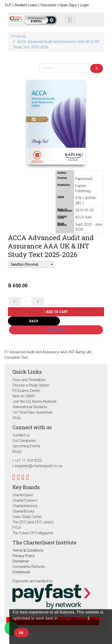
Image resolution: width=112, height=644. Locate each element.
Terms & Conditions (28, 550)
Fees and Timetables (29, 380)
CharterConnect (25, 500)
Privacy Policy (24, 556)
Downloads (21, 572)
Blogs (17, 451)
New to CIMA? (24, 396)
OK (21, 633)
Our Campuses (24, 441)
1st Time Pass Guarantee (33, 412)
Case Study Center (27, 517)
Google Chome (72, 618)
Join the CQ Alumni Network (35, 402)
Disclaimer (21, 561)
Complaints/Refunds (29, 567)
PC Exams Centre (26, 391)
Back (34, 321)
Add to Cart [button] (56, 312)
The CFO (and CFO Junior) (33, 522)
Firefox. (98, 618)
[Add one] (38, 301)
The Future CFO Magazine (33, 533)
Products (19, 36)
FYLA (17, 528)
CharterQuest (23, 495)
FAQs (17, 418)
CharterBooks (23, 511)
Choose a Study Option (31, 385)
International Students (30, 407)
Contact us (21, 435)
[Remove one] (14, 301)
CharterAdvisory (25, 506)
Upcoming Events (26, 446)
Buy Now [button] (56, 330)
